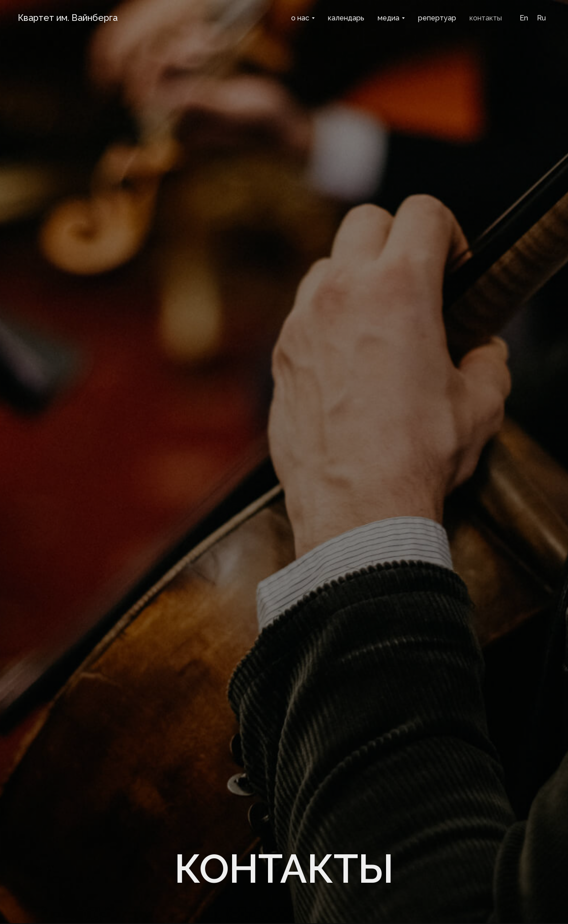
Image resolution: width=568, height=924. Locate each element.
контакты (486, 18)
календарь (346, 18)
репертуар (437, 18)
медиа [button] (389, 18)
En (524, 18)
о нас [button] (300, 18)
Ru (541, 18)
